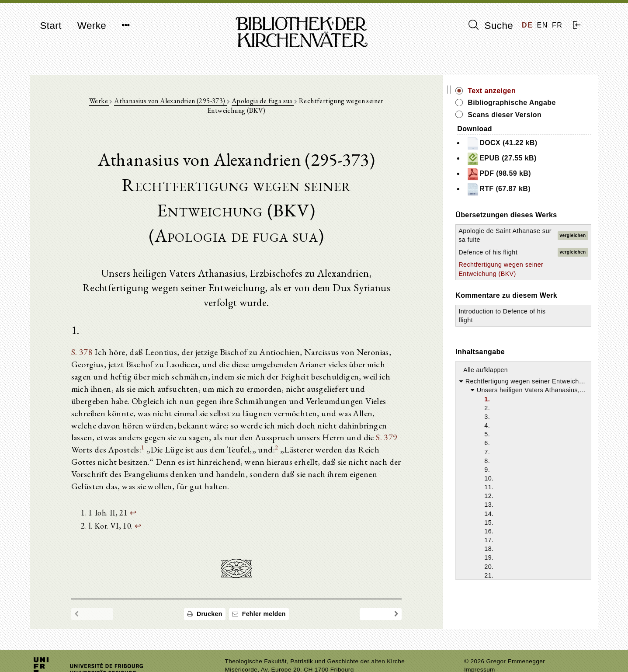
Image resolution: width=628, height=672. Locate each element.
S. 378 (83, 338)
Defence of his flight (501, 252)
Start (51, 26)
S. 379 (271, 424)
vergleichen (573, 235)
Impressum (480, 644)
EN (543, 25)
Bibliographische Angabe (525, 103)
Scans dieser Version (518, 115)
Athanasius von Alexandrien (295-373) (157, 101)
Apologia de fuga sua (250, 101)
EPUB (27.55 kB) (515, 159)
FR (557, 25)
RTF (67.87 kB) (512, 189)
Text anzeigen (505, 91)
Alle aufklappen (499, 370)
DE (527, 25)
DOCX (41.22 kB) (515, 143)
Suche (491, 25)
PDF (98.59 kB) (512, 174)
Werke (92, 26)
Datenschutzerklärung (495, 652)
